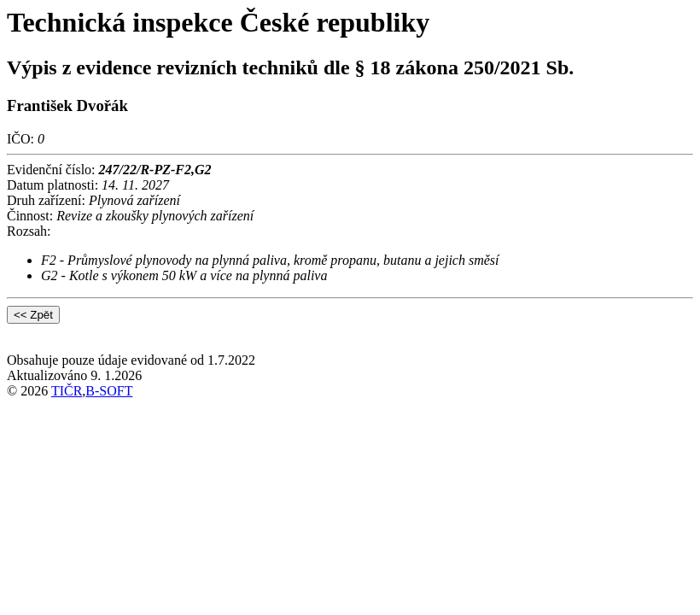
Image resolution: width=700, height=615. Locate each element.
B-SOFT (109, 391)
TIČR (67, 391)
